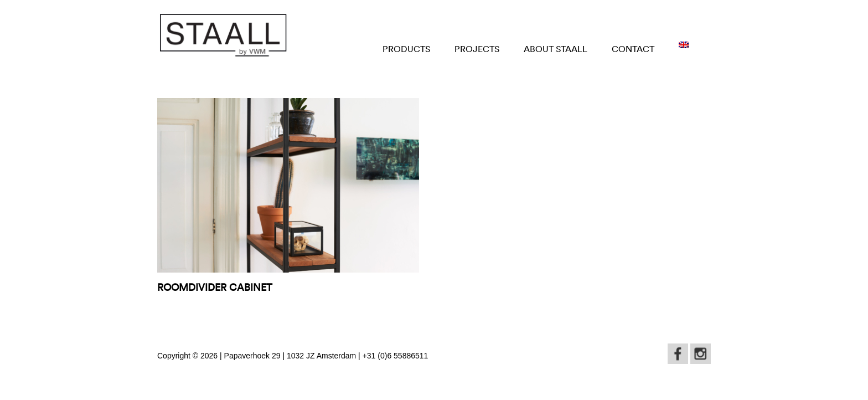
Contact (633, 49)
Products (406, 49)
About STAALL (556, 49)
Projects (477, 49)
